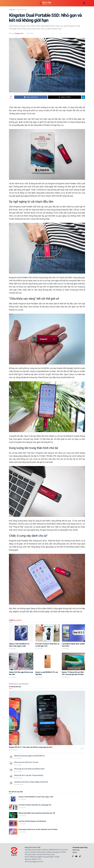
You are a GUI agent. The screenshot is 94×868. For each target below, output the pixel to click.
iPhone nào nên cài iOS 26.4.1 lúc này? (26, 762)
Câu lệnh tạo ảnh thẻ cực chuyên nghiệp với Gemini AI (31, 782)
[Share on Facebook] (31, 97)
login (15, 684)
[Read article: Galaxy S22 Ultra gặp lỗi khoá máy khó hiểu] (21, 661)
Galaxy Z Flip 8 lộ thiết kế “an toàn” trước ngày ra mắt (36, 797)
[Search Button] (84, 3)
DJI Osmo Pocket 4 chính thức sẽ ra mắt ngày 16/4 (35, 805)
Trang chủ (12, 10)
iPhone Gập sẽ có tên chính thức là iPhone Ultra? (29, 769)
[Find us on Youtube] (76, 856)
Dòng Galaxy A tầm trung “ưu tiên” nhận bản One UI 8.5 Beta (38, 829)
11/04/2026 (13, 649)
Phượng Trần (19, 33)
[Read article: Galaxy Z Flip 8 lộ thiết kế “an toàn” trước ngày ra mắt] (21, 633)
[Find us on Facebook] (73, 856)
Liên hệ (75, 852)
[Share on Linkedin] (83, 97)
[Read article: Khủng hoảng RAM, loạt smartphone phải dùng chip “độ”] (13, 815)
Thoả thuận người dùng (80, 847)
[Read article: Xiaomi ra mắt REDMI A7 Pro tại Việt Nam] (48, 661)
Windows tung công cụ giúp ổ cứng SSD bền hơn (29, 756)
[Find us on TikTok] (80, 856)
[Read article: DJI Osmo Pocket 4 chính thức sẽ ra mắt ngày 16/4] (48, 633)
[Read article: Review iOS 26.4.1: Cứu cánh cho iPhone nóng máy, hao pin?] (47, 718)
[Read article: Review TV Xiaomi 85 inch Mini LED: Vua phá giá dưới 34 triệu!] (74, 661)
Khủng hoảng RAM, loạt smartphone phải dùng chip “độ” (37, 813)
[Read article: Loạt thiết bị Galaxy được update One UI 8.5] (74, 633)
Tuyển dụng (76, 850)
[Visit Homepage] (45, 3)
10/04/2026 (39, 677)
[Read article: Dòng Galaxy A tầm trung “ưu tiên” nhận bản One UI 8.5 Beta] (13, 832)
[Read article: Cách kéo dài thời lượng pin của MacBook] (13, 823)
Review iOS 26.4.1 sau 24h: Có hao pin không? (29, 775)
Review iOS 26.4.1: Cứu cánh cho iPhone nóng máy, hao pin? (31, 747)
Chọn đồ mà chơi (22, 10)
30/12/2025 (30, 33)
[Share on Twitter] (65, 97)
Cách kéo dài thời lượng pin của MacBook (32, 821)
